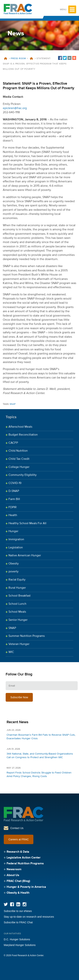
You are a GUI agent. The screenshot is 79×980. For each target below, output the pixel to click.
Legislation (16, 548)
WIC (11, 652)
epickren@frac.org (15, 108)
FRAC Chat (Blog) (18, 881)
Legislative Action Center (24, 858)
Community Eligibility (23, 475)
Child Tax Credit (19, 459)
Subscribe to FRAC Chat (18, 922)
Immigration (16, 540)
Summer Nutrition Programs (27, 636)
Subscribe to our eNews (18, 911)
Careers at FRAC (19, 839)
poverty (13, 572)
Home (5, 59)
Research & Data (18, 852)
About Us (13, 875)
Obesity (14, 564)
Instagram (24, 904)
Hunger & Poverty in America (26, 887)
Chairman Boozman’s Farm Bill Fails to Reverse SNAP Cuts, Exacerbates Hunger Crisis (41, 737)
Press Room (18, 59)
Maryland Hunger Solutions (20, 945)
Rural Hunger (17, 588)
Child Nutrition (18, 451)
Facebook (12, 904)
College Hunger (19, 467)
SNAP (13, 404)
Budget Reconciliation (23, 435)
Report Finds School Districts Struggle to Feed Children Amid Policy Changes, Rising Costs (39, 774)
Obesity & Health (18, 893)
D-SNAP (14, 491)
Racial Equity (17, 580)
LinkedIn (18, 904)
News (31, 59)
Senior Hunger (18, 620)
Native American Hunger (25, 556)
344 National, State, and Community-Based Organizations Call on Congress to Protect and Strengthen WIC (40, 756)
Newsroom (14, 869)
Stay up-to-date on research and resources (29, 917)
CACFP (13, 443)
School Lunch (17, 604)
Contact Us (17, 828)
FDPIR (13, 507)
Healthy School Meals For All (27, 523)
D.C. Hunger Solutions (17, 939)
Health (13, 515)
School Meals (17, 612)
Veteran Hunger (19, 644)
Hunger (13, 531)
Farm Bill (14, 499)
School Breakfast (20, 596)
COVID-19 (15, 483)
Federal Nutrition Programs (25, 864)
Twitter (6, 904)
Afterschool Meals (20, 427)
